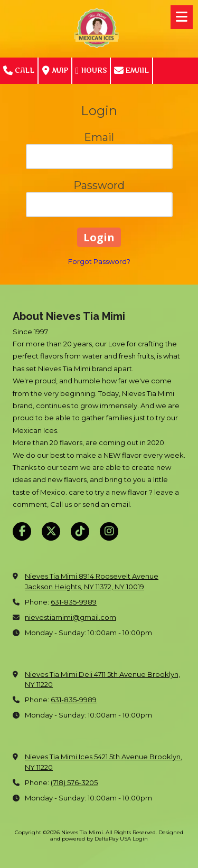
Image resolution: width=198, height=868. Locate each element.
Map (55, 71)
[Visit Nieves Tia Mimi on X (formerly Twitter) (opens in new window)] (51, 531)
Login (140, 839)
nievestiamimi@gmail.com (70, 617)
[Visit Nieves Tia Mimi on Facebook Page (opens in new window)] (22, 531)
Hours (91, 71)
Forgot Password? (99, 261)
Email (131, 71)
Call (19, 71)
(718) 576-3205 (74, 782)
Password (99, 185)
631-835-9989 (74, 602)
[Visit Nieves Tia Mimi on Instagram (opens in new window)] (109, 531)
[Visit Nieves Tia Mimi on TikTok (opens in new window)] (80, 531)
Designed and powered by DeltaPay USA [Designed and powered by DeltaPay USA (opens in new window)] (117, 836)
